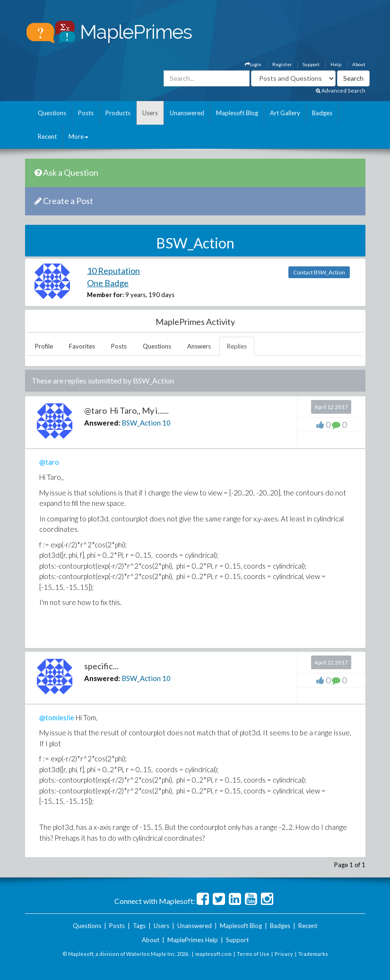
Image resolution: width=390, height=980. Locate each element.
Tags (139, 926)
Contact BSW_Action (319, 272)
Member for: (105, 295)
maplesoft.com (213, 954)
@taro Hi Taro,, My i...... (126, 410)
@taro (49, 462)
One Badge (108, 283)
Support (311, 64)
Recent (47, 136)
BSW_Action (141, 423)
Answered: (102, 423)
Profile (44, 346)
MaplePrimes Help (193, 940)
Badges (322, 113)
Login (253, 64)
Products (118, 113)
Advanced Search (341, 90)
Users (150, 113)
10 (166, 423)
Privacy (284, 954)
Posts (86, 113)
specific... (101, 666)
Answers (199, 346)
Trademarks (313, 954)
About (359, 64)
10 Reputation (113, 271)
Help (336, 64)
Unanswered (187, 113)
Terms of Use (253, 954)
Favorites (82, 346)
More (78, 136)
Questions (52, 113)
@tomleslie (57, 717)
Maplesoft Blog (237, 113)
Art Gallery (285, 113)
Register (282, 64)
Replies (237, 346)
